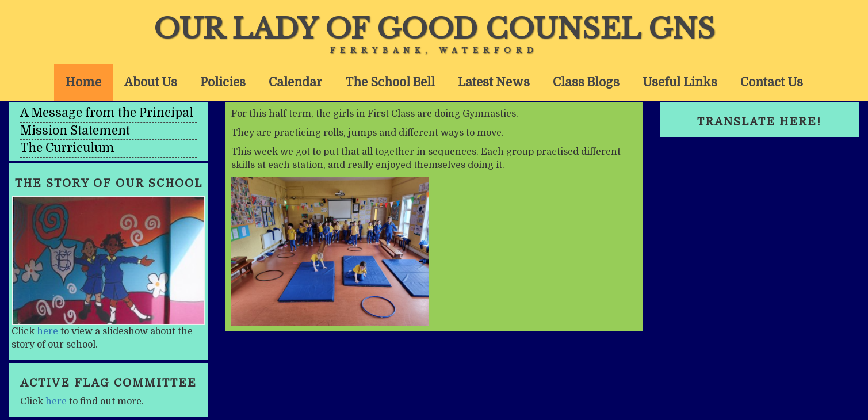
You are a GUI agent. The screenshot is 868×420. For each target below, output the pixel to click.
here (47, 331)
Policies (223, 82)
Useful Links (680, 82)
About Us (151, 82)
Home (83, 82)
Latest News (494, 82)
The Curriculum (67, 148)
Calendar (295, 82)
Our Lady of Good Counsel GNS (434, 29)
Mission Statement (75, 131)
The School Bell (390, 82)
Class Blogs (586, 82)
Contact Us (772, 82)
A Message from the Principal (107, 113)
